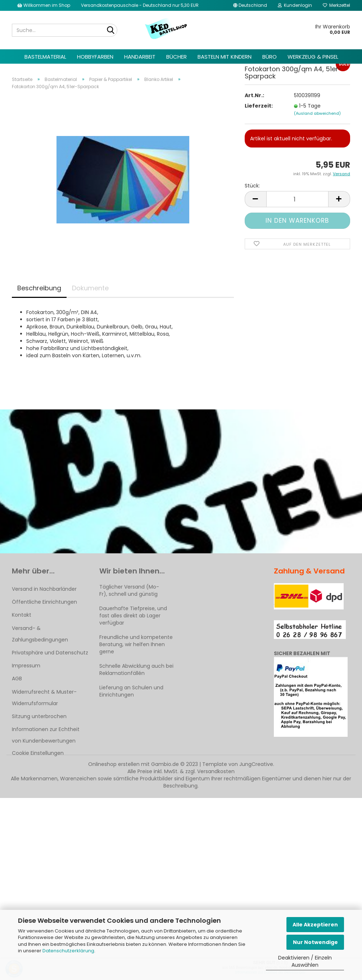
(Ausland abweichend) (317, 121)
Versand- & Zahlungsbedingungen (40, 634)
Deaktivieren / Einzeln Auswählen (305, 961)
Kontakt (22, 615)
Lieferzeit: (259, 114)
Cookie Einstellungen (38, 753)
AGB (17, 679)
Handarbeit (140, 57)
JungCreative (256, 764)
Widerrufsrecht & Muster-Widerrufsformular (44, 698)
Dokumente (90, 288)
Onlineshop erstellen (114, 764)
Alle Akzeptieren (315, 925)
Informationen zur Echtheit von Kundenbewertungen (46, 735)
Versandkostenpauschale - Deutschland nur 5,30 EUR (140, 5)
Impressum (26, 666)
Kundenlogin (295, 5)
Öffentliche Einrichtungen (44, 602)
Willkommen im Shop (44, 5)
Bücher (177, 57)
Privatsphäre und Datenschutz (50, 653)
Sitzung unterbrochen (39, 716)
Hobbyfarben (95, 57)
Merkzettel (336, 5)
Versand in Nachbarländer (44, 589)
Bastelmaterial (45, 57)
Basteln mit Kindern (225, 57)
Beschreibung (39, 288)
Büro (270, 57)
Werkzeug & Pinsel (313, 57)
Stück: (252, 194)
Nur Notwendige (315, 942)
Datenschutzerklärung (68, 951)
